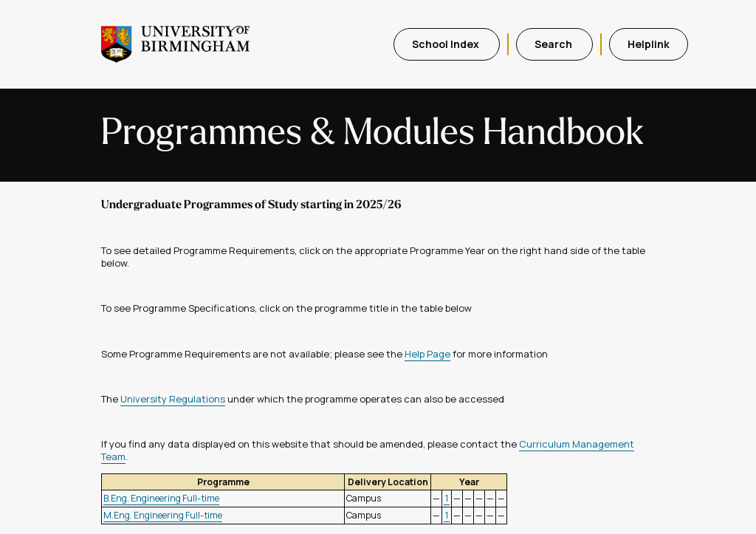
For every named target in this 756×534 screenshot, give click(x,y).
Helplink (649, 44)
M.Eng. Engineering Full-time (163, 515)
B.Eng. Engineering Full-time (161, 498)
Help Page (427, 354)
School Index (447, 44)
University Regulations (173, 399)
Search (554, 44)
